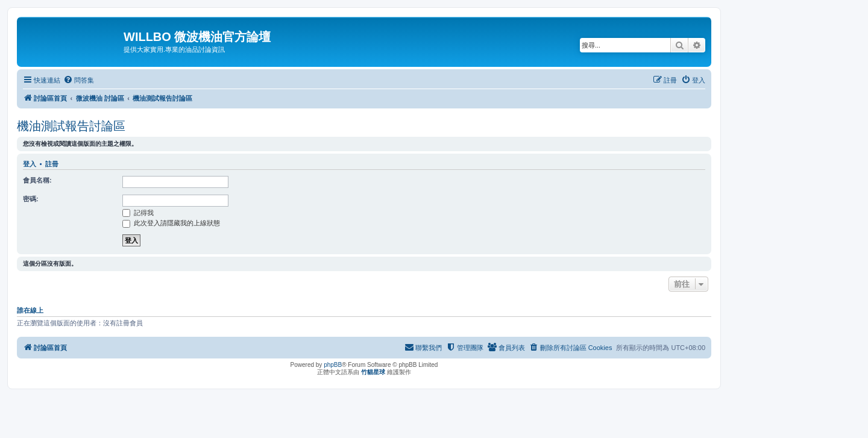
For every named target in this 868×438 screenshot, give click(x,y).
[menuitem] (79, 80)
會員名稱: (37, 180)
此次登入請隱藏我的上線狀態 (171, 223)
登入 (30, 164)
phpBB (333, 365)
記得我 (138, 213)
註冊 (52, 164)
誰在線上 (30, 310)
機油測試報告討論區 (71, 126)
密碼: (31, 199)
